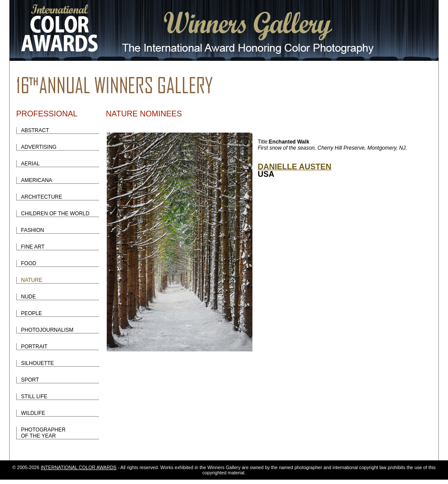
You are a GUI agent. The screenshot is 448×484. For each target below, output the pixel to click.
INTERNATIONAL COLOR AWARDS (79, 467)
